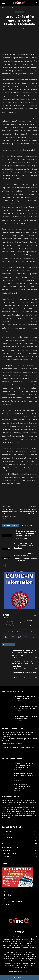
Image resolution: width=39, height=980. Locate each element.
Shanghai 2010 (9, 904)
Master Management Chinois (11, 803)
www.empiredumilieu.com (28, 747)
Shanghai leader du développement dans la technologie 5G (22, 786)
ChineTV (15, 657)
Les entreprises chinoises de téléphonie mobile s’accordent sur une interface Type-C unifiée (10, 514)
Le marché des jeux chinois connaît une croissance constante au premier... (23, 765)
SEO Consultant (20, 959)
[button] (36, 3)
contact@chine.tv (25, 972)
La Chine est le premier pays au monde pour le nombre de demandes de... (24, 653)
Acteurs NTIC (6, 549)
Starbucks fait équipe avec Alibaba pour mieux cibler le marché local (24, 776)
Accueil (4, 8)
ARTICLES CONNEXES (10, 526)
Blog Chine (8, 895)
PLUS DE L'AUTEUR (26, 526)
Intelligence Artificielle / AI (6, 535)
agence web (18, 811)
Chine (6, 898)
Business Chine (13, 8)
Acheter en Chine (10, 892)
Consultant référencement (13, 901)
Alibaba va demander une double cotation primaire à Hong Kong (28, 512)
